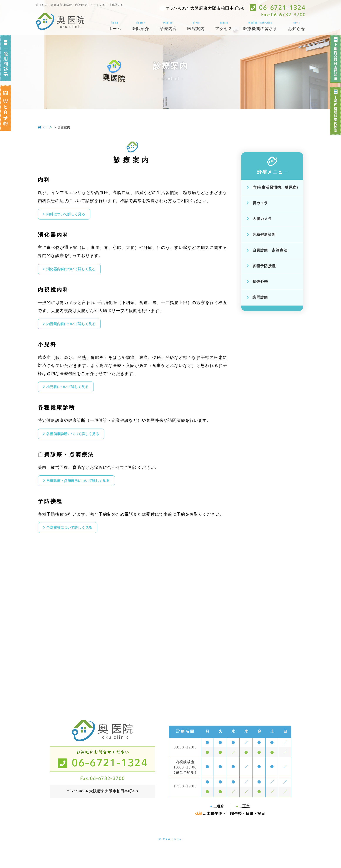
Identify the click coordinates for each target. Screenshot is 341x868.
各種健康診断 (261, 235)
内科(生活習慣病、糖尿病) (272, 187)
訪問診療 (257, 297)
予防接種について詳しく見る (78, 542)
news (297, 26)
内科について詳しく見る (74, 215)
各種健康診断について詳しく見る (82, 444)
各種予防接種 (261, 266)
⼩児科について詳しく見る (76, 395)
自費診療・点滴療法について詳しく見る (89, 493)
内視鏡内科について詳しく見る (80, 329)
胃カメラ (257, 203)
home (115, 26)
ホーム (45, 127)
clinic (196, 26)
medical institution (260, 26)
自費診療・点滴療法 (267, 250)
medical (168, 26)
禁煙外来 (257, 282)
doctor (140, 26)
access (224, 26)
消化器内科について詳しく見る (80, 272)
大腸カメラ (259, 219)
